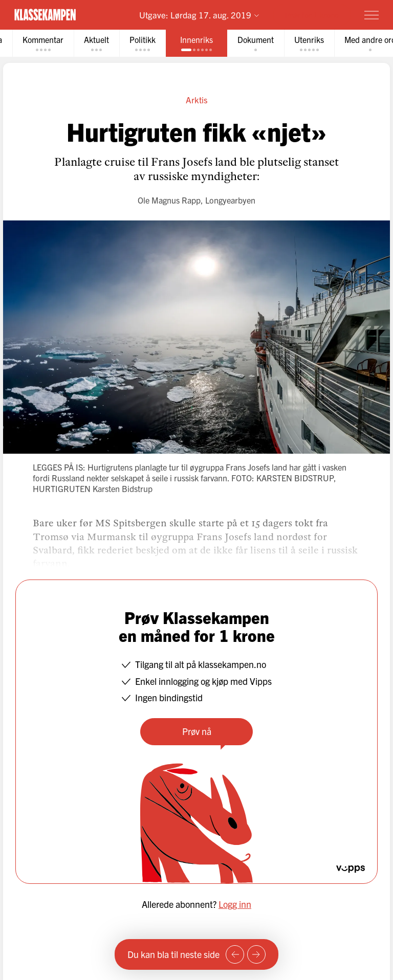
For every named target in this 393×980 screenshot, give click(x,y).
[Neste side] (256, 954)
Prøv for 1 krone (312, 15)
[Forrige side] (235, 954)
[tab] (43, 43)
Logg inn (235, 904)
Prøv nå (197, 731)
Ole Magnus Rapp (169, 200)
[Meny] (372, 15)
